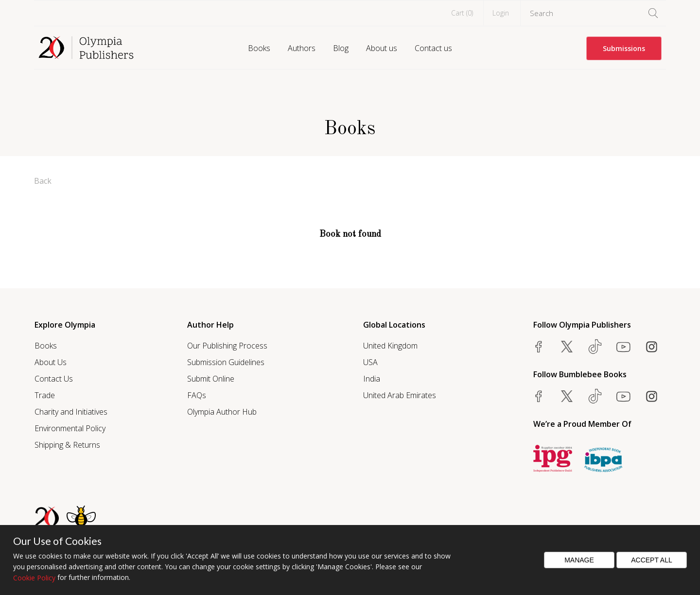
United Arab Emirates (400, 395)
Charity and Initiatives (71, 412)
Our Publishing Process (227, 346)
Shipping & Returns (67, 445)
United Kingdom (390, 346)
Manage (579, 560)
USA (370, 362)
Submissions (624, 48)
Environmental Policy (70, 428)
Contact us (433, 48)
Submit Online (211, 379)
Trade (45, 395)
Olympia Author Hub (222, 412)
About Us (51, 362)
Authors (302, 48)
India (372, 379)
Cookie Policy (34, 578)
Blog (341, 48)
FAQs (197, 395)
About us (382, 48)
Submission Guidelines (226, 362)
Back (43, 181)
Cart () (462, 13)
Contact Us (54, 379)
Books (259, 48)
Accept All (652, 560)
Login (501, 13)
